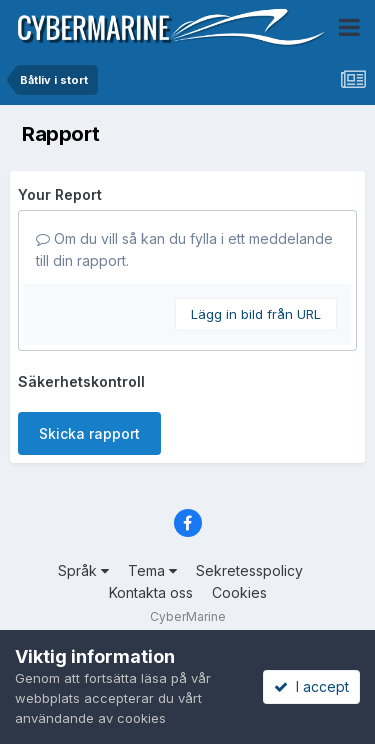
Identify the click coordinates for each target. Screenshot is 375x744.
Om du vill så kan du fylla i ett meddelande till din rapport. (184, 249)
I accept (311, 686)
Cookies (239, 592)
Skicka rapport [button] (89, 433)
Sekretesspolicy (249, 570)
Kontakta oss (151, 592)
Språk (83, 570)
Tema (152, 570)
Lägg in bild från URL (256, 314)
